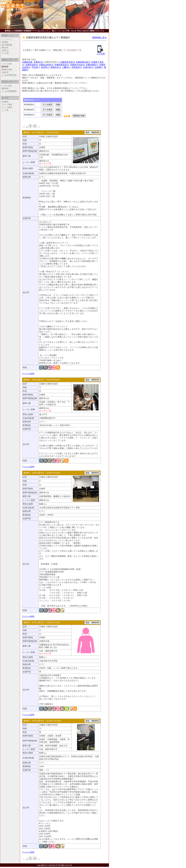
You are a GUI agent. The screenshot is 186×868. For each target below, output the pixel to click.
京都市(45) (38, 62)
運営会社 (5, 48)
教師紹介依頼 (7, 70)
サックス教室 (7, 107)
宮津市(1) (45, 67)
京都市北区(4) (32, 65)
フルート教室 (7, 105)
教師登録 (5, 88)
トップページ (7, 39)
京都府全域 (27, 62)
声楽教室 (5, 102)
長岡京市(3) (56, 67)
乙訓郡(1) (99, 67)
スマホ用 (5, 53)
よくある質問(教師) (9, 91)
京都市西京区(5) (62, 65)
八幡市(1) (66, 67)
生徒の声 (5, 72)
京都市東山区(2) (83, 62)
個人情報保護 (7, 45)
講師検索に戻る (99, 38)
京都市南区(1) (92, 65)
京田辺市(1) (77, 67)
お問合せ (5, 50)
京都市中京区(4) (77, 65)
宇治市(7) (36, 67)
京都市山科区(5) (46, 65)
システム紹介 (7, 64)
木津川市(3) (88, 67)
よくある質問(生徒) (9, 75)
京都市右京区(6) (68, 62)
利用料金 (5, 42)
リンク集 (5, 110)
